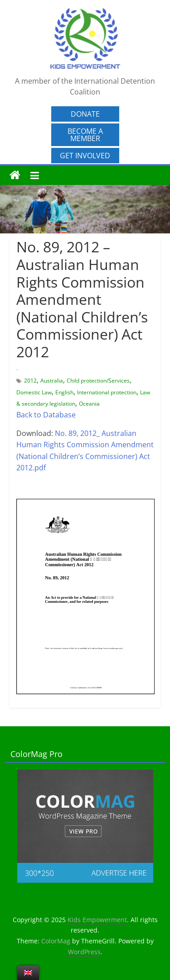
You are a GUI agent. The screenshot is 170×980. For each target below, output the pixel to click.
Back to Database (46, 415)
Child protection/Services (98, 381)
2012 (30, 381)
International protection (107, 392)
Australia (52, 381)
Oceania (89, 404)
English (64, 392)
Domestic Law (34, 392)
